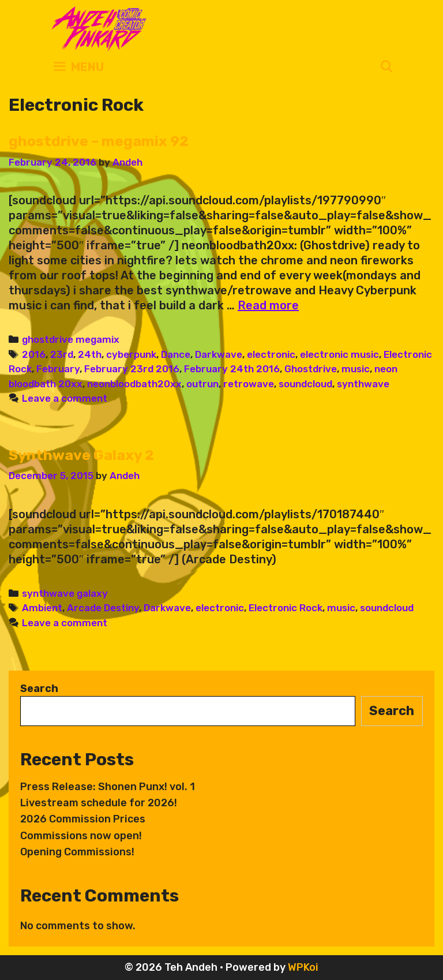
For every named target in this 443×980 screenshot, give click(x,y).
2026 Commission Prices (83, 819)
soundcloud (305, 384)
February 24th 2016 (232, 369)
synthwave (363, 384)
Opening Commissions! (77, 852)
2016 (34, 354)
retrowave (249, 384)
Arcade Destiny (103, 608)
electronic (271, 354)
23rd (62, 354)
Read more (268, 305)
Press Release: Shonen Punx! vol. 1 (108, 787)
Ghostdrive (311, 369)
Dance (176, 354)
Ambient (42, 608)
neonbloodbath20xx (134, 384)
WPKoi (303, 967)
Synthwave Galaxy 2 (81, 455)
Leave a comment (65, 398)
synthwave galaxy (65, 593)
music (356, 369)
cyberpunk (131, 354)
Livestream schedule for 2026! (99, 803)
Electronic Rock (286, 608)
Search (39, 689)
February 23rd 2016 (132, 369)
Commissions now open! (81, 836)
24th (90, 354)
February (58, 369)
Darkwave (219, 354)
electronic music (339, 354)
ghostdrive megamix (71, 339)
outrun (202, 384)
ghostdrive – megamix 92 (99, 141)
